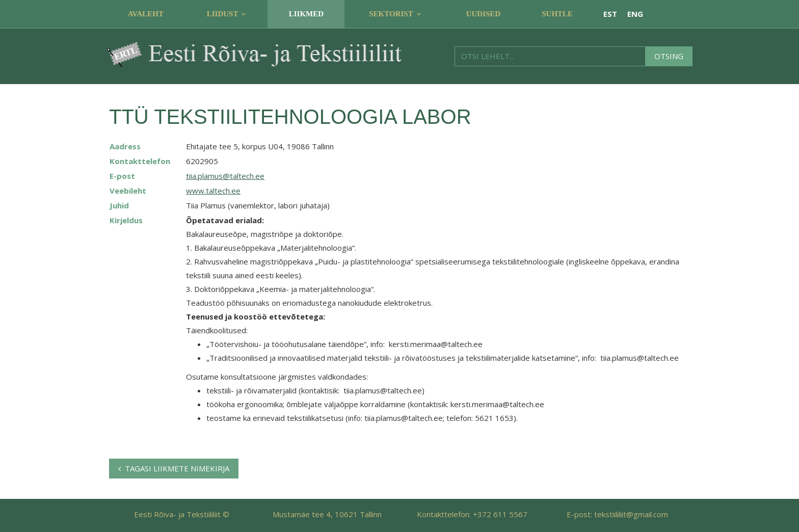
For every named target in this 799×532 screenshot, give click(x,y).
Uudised (484, 14)
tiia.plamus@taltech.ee (225, 176)
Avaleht (146, 14)
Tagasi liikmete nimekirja (174, 468)
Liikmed (306, 14)
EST (610, 14)
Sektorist (391, 14)
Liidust (223, 14)
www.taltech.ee (213, 191)
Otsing (669, 56)
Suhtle (557, 14)
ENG (635, 14)
